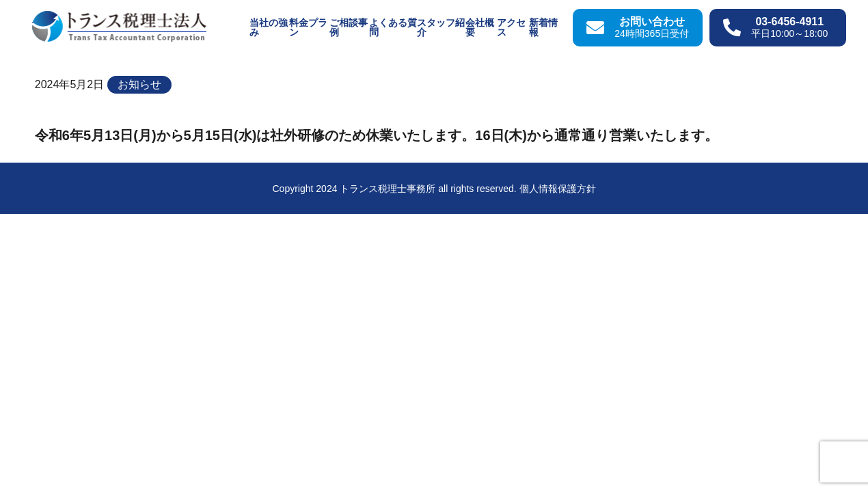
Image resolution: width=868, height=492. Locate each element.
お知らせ (139, 84)
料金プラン (308, 27)
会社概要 (480, 27)
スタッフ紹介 (441, 27)
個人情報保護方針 (558, 189)
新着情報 (543, 27)
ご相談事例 (349, 27)
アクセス (511, 27)
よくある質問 (393, 27)
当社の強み (269, 27)
